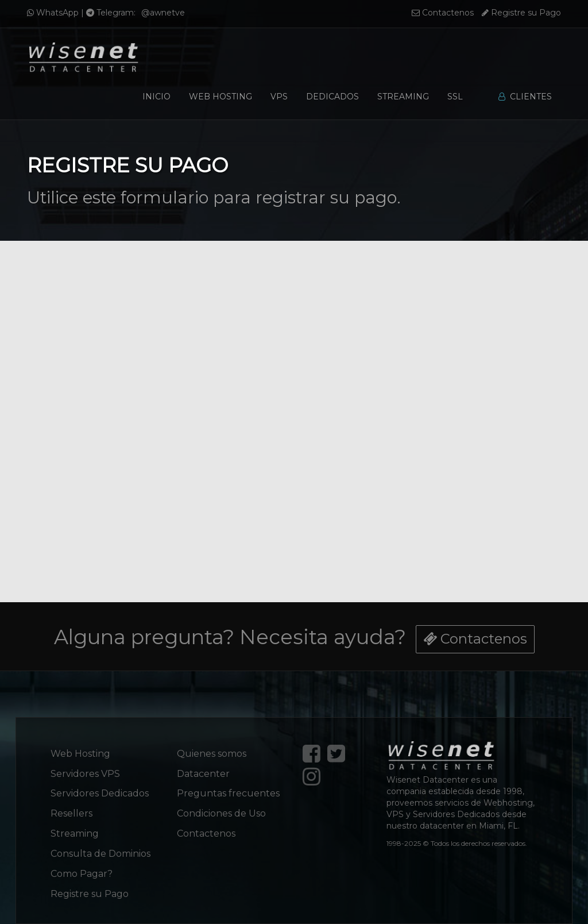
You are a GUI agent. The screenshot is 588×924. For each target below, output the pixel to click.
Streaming (403, 97)
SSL (455, 97)
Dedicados (332, 97)
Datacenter (203, 774)
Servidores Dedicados (100, 793)
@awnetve (163, 13)
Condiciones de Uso (221, 813)
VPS (279, 97)
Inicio (156, 97)
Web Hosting (220, 97)
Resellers (71, 813)
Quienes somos (212, 754)
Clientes (525, 97)
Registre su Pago (521, 13)
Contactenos (443, 13)
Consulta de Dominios (100, 854)
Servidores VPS (85, 774)
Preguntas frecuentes (228, 793)
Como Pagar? (82, 874)
